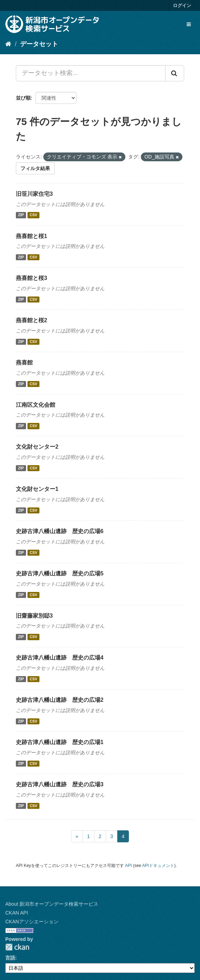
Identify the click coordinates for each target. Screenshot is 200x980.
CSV (33, 215)
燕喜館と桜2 (32, 320)
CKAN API (17, 913)
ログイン (182, 5)
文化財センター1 (37, 489)
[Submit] (175, 73)
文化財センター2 (37, 447)
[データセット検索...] (91, 73)
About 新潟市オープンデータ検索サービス (52, 904)
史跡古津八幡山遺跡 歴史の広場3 (60, 784)
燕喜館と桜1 (32, 236)
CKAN (17, 947)
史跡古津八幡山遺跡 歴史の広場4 (60, 658)
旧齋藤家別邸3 (34, 616)
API (128, 866)
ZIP (21, 215)
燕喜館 (24, 363)
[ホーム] (8, 44)
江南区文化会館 (36, 405)
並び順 (23, 98)
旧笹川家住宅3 (34, 194)
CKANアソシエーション (32, 922)
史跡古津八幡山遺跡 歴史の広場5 (60, 573)
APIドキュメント (158, 866)
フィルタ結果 (35, 168)
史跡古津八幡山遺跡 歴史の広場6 (60, 531)
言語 (10, 958)
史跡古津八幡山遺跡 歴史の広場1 (60, 742)
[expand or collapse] (189, 24)
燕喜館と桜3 (32, 278)
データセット (39, 44)
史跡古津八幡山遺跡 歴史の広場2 (60, 700)
